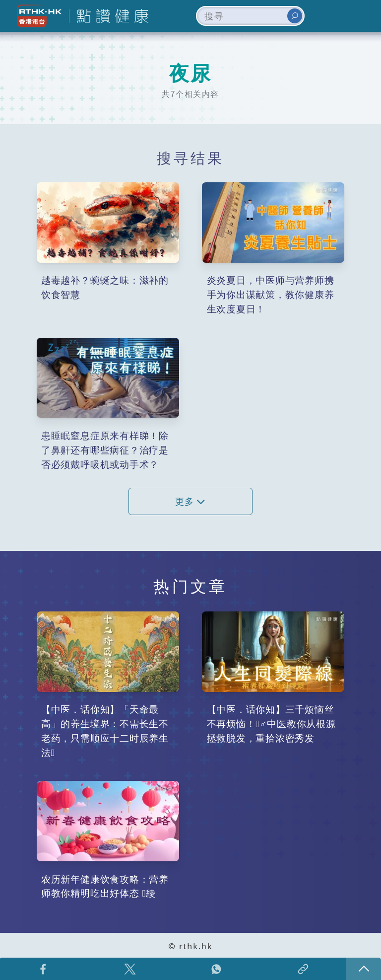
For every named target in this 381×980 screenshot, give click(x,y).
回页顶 (364, 969)
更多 (190, 502)
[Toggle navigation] (358, 16)
